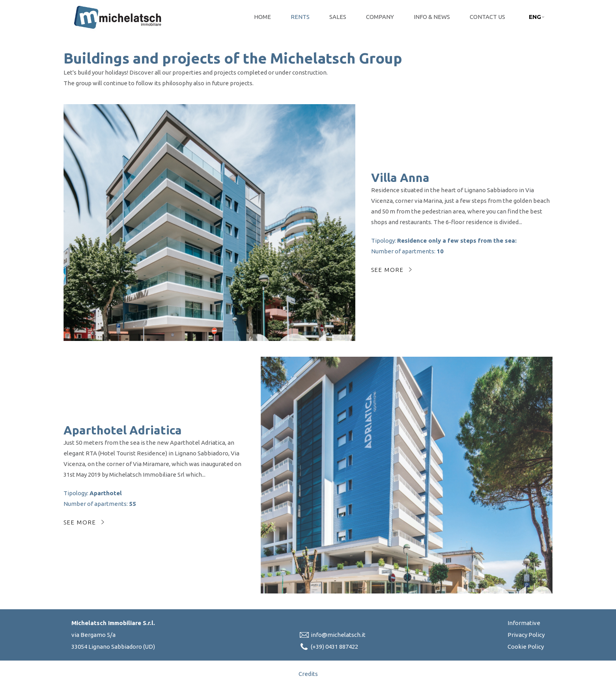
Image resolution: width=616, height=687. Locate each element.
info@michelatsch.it (338, 635)
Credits (308, 674)
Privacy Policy (526, 635)
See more (387, 270)
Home (262, 17)
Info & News (432, 17)
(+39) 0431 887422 (334, 647)
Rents (300, 17)
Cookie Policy (526, 647)
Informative (524, 623)
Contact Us (487, 17)
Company (380, 17)
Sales (338, 17)
